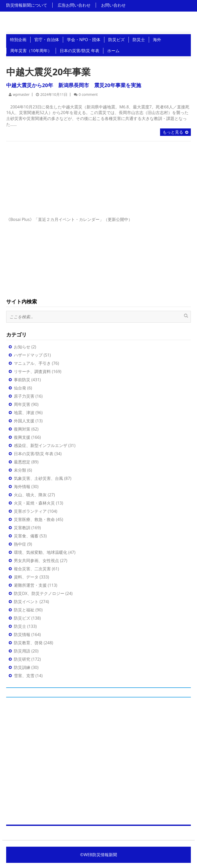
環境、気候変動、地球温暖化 (41, 552)
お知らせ (22, 347)
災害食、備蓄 (26, 536)
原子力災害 (24, 396)
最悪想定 (22, 462)
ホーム (113, 51)
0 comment (88, 94)
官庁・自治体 (47, 40)
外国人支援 (24, 421)
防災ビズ (116, 40)
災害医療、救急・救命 (34, 519)
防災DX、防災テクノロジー (39, 593)
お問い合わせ (113, 5)
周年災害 (22, 404)
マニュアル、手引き (32, 363)
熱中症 (20, 544)
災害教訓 (22, 528)
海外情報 (22, 487)
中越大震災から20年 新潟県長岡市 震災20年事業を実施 (74, 85)
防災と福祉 (24, 610)
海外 (157, 40)
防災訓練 (22, 667)
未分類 (20, 470)
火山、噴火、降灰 (30, 495)
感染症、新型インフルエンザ (41, 445)
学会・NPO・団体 (84, 40)
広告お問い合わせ (74, 5)
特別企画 (18, 40)
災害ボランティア (30, 511)
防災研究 (22, 659)
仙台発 (20, 388)
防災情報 (22, 634)
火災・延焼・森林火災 (34, 503)
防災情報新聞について (27, 5)
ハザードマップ (28, 355)
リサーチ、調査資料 (32, 371)
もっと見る (173, 132)
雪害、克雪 (24, 676)
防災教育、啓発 (28, 643)
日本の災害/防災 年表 (80, 51)
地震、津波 (24, 413)
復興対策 (22, 429)
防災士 (139, 40)
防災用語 (22, 651)
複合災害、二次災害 (32, 569)
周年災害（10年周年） (31, 51)
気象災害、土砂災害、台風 (38, 478)
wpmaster (21, 94)
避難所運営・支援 (30, 585)
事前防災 (22, 380)
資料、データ (26, 577)
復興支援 (22, 437)
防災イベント (26, 602)
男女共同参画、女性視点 (36, 561)
